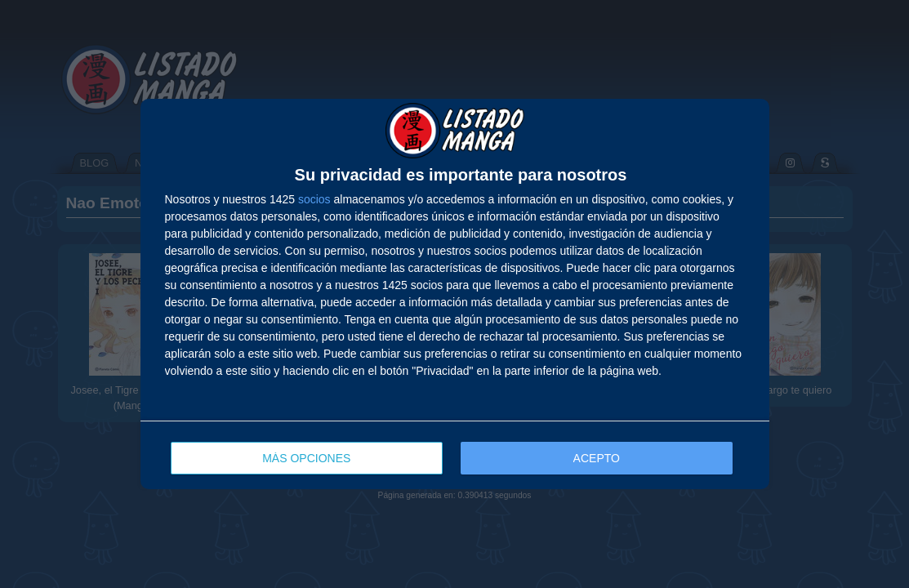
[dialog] (455, 294)
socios (314, 199)
